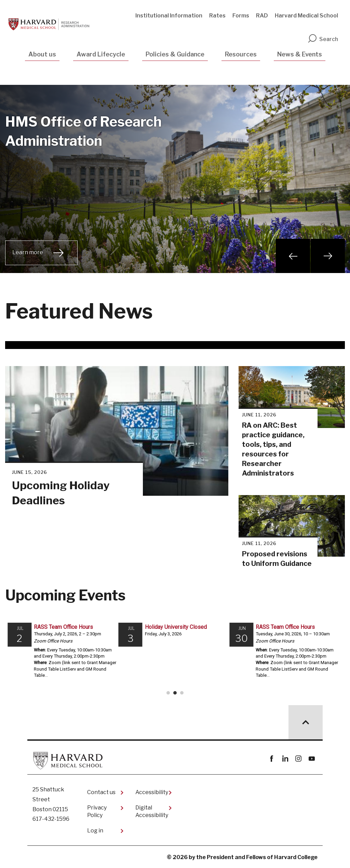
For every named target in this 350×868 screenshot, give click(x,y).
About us (42, 54)
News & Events (300, 54)
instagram (298, 759)
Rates (217, 16)
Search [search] (323, 39)
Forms (241, 16)
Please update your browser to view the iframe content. (175, 658)
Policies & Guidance (175, 54)
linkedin (285, 759)
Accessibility (152, 792)
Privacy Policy (97, 811)
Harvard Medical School (306, 16)
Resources (241, 54)
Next (328, 256)
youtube (312, 759)
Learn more (28, 252)
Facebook (272, 759)
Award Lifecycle (101, 54)
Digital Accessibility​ (152, 811)
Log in (95, 831)
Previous (293, 256)
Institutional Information (169, 16)
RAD (262, 16)
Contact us (101, 792)
